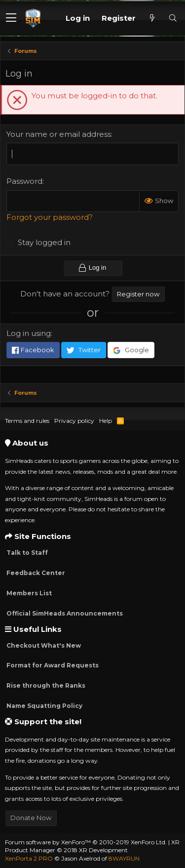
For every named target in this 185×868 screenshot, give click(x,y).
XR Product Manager (92, 846)
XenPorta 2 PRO (29, 858)
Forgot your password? (50, 217)
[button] (11, 18)
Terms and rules (27, 421)
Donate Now (31, 818)
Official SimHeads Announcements (64, 613)
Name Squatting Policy (44, 706)
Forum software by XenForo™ (86, 842)
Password (24, 181)
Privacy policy (74, 421)
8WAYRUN (124, 858)
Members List (28, 593)
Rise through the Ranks (45, 685)
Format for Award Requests (52, 665)
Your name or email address (59, 134)
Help (106, 421)
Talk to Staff (26, 553)
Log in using (29, 333)
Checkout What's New (43, 645)
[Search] (173, 18)
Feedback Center (35, 573)
